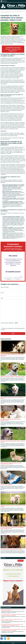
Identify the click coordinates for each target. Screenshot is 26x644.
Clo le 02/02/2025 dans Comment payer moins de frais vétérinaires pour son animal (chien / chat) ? (12, 625)
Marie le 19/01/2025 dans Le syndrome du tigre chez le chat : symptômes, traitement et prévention (13, 630)
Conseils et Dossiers (4, 12)
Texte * (2, 298)
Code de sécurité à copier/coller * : (9, 323)
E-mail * (2, 293)
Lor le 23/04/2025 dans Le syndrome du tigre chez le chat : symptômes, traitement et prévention (13, 615)
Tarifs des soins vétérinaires (7, 485)
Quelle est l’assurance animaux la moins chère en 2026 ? (13, 376)
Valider (13, 334)
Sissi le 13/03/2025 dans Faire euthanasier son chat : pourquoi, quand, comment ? (12, 620)
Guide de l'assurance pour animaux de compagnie (14, 11)
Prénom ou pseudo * (5, 287)
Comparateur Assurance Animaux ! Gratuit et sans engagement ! (13, 49)
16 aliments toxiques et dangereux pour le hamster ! (12, 549)
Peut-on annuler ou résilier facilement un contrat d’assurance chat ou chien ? (11, 463)
